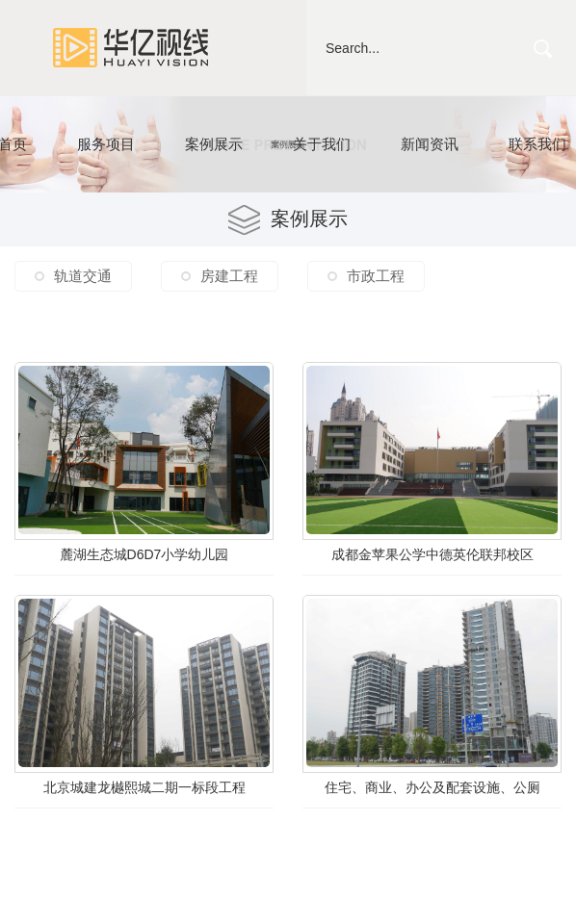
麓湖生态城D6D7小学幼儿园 (144, 554)
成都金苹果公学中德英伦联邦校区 (432, 554)
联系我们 (537, 144)
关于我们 (322, 144)
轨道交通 (83, 276)
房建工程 (229, 276)
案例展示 (214, 144)
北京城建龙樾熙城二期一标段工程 (144, 787)
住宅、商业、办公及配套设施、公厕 (432, 787)
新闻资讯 (430, 144)
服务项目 (106, 144)
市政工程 (376, 276)
